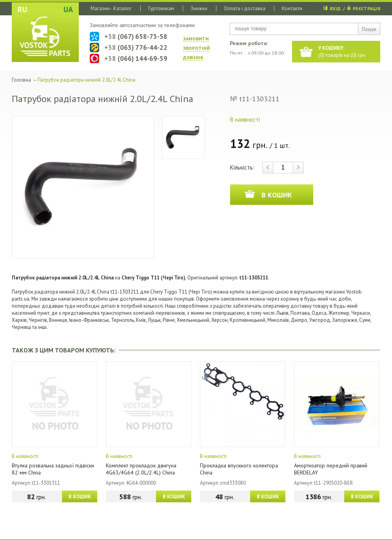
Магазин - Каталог (111, 8)
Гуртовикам (161, 8)
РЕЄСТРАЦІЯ (367, 8)
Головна (21, 80)
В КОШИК (80, 497)
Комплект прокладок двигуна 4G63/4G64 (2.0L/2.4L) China (141, 469)
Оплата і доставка (245, 8)
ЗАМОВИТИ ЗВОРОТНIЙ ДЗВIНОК (196, 48)
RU (22, 9)
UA (68, 9)
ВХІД (335, 8)
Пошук (369, 29)
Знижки (199, 8)
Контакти (292, 8)
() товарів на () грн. (342, 52)
